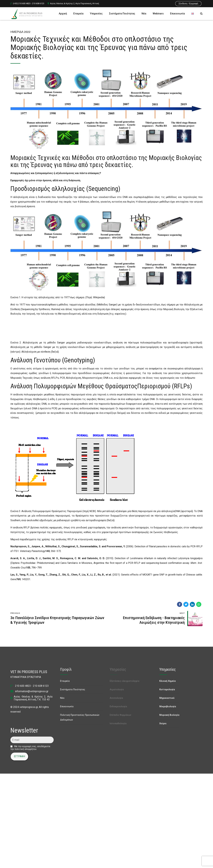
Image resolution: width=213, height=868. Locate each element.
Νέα (144, 14)
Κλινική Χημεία (168, 681)
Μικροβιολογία (168, 707)
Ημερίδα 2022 (20, 32)
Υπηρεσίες (96, 14)
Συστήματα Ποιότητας (122, 14)
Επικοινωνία (177, 14)
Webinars (158, 14)
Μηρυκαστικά (167, 698)
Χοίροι (163, 724)
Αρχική (63, 14)
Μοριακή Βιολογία (169, 715)
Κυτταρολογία (167, 690)
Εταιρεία (78, 14)
